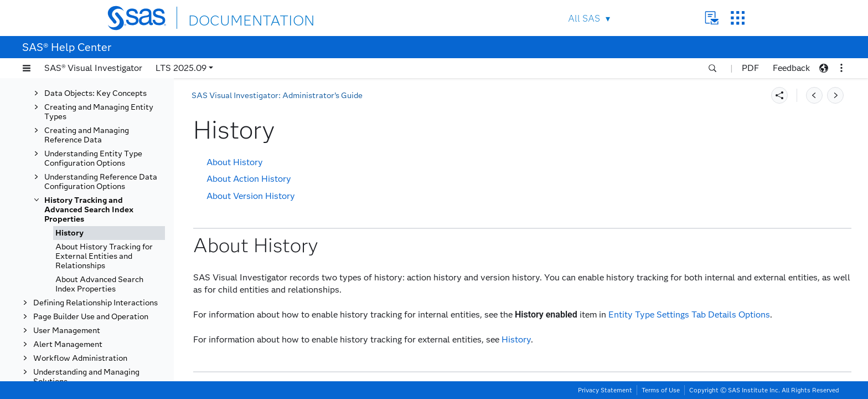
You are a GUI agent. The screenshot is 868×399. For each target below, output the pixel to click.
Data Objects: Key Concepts (95, 93)
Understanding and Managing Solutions (86, 377)
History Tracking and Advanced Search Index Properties (89, 210)
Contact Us (712, 18)
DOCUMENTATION (229, 17)
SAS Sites (738, 18)
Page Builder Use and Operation (91, 317)
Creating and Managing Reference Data (87, 135)
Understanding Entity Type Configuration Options (93, 158)
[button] (27, 68)
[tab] (109, 233)
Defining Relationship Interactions (95, 303)
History (69, 233)
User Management (67, 331)
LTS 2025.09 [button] (181, 68)
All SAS (584, 19)
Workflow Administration (80, 358)
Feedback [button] (791, 68)
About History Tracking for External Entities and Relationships (104, 256)
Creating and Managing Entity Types (99, 112)
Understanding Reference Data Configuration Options (101, 182)
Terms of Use (661, 390)
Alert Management (68, 344)
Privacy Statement (605, 390)
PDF (750, 68)
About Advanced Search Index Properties (99, 284)
